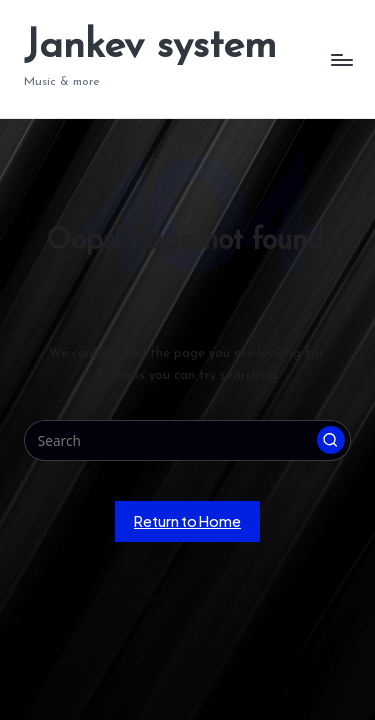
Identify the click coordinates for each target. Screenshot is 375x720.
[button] (331, 440)
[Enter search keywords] (187, 441)
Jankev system (150, 47)
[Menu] (341, 59)
